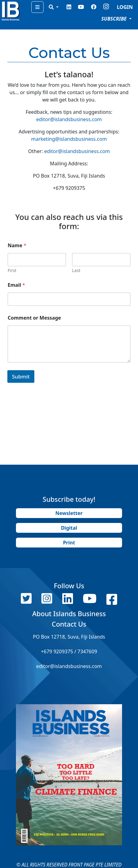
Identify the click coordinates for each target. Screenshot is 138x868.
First (12, 270)
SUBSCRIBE (115, 19)
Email (16, 285)
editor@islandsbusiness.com (69, 119)
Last (76, 270)
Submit (21, 376)
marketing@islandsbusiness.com (69, 139)
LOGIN (125, 7)
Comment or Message (34, 318)
